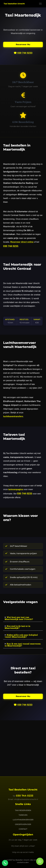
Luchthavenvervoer (23, 820)
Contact (23, 829)
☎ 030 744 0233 (23, 53)
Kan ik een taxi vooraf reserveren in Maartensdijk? (23, 645)
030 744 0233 (11, 246)
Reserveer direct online (22, 242)
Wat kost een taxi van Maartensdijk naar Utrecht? (19, 618)
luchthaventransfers (13, 416)
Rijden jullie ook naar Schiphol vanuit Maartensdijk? (21, 636)
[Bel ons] (5, 863)
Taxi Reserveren (23, 810)
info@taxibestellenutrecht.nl (26, 799)
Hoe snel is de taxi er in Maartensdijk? (17, 627)
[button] (23, 618)
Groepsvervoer (23, 824)
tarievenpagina (16, 489)
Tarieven (23, 815)
